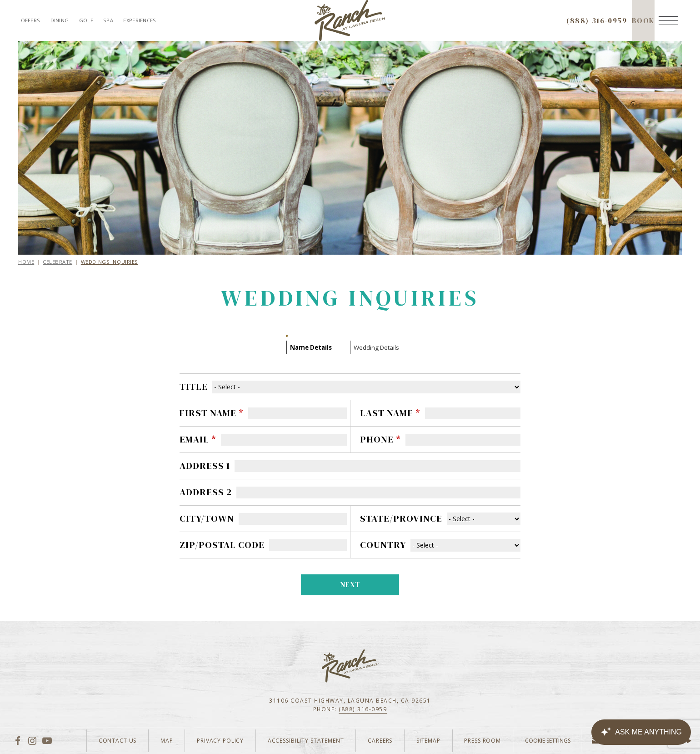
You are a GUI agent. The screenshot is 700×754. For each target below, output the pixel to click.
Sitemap (420, 741)
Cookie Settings (546, 741)
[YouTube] (47, 740)
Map (145, 741)
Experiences (140, 20)
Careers (369, 741)
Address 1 (205, 466)
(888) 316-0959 (363, 709)
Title (194, 387)
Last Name (390, 413)
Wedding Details (376, 347)
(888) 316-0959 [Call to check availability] (597, 20)
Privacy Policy (202, 741)
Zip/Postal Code (222, 545)
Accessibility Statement (291, 741)
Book (643, 28)
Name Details (311, 347)
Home (26, 262)
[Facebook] (17, 740)
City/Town (207, 518)
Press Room (478, 741)
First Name (212, 413)
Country (383, 545)
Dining (60, 20)
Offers (31, 20)
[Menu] (668, 20)
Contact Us (93, 741)
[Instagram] (32, 740)
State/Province (401, 518)
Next (350, 585)
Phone (380, 439)
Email (198, 439)
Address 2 (206, 492)
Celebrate (57, 262)
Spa (108, 20)
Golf (86, 20)
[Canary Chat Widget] (641, 732)
